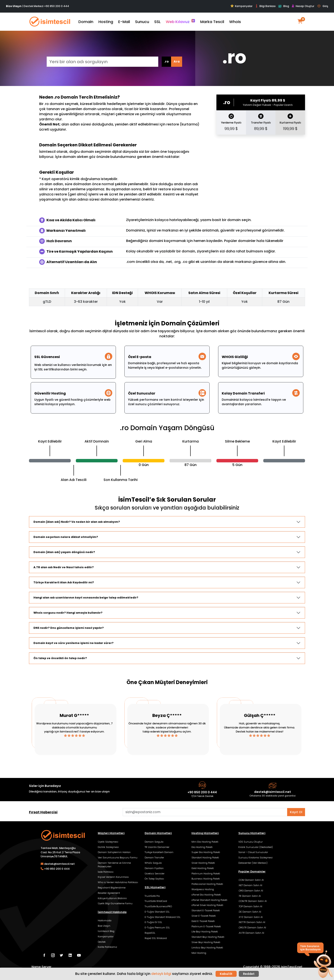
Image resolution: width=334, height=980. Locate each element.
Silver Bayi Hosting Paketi (206, 942)
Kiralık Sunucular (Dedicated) (256, 847)
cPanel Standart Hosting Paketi (209, 900)
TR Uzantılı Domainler (157, 847)
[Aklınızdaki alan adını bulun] (205, 812)
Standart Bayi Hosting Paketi (208, 937)
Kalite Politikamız (107, 947)
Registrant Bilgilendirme (112, 888)
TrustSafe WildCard (156, 901)
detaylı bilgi (161, 974)
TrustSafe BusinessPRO (158, 906)
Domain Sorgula (154, 842)
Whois (235, 22)
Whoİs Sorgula (153, 863)
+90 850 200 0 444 (57, 6)
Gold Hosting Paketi (203, 868)
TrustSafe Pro (152, 896)
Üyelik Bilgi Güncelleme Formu (115, 903)
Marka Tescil (212, 22)
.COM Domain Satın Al (251, 880)
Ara (177, 61)
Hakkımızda (105, 920)
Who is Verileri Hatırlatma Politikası (118, 882)
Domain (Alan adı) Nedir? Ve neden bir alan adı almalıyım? (77, 522)
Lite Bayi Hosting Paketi (205, 932)
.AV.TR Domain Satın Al (251, 933)
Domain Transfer (154, 858)
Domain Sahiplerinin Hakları (114, 852)
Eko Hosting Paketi (202, 847)
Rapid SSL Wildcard (156, 938)
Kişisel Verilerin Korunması (113, 877)
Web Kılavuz (180, 22)
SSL (157, 22)
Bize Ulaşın (104, 926)
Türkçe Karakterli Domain (159, 852)
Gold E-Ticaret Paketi (203, 921)
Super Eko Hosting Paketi (206, 852)
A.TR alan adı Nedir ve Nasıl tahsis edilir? (64, 567)
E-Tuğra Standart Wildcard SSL (163, 917)
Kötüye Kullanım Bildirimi (112, 898)
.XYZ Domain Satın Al (250, 917)
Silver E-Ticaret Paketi (204, 916)
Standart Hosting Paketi (205, 858)
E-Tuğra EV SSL (153, 922)
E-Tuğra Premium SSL (157, 928)
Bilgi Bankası (265, 6)
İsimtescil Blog (106, 931)
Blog (284, 6)
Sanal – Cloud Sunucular (253, 852)
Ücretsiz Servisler (155, 874)
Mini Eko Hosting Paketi (205, 842)
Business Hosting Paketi (206, 879)
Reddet (249, 974)
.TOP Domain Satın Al (250, 906)
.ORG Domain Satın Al (251, 891)
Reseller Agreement (109, 893)
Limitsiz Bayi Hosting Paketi (207, 948)
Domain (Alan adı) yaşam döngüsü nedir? (64, 552)
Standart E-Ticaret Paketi (206, 910)
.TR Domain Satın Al (250, 896)
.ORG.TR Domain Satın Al (252, 928)
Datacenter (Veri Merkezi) (253, 863)
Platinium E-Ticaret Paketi (206, 926)
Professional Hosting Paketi (207, 884)
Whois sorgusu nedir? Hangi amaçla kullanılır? (68, 613)
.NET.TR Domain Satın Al (252, 922)
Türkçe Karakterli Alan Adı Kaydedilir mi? (64, 582)
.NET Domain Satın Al (250, 885)
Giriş (323, 6)
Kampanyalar (241, 6)
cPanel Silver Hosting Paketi (207, 905)
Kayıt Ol (296, 812)
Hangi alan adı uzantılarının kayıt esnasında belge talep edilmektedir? (86, 598)
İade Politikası (106, 872)
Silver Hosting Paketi (203, 863)
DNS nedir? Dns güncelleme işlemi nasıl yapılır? (69, 628)
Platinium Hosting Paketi (206, 874)
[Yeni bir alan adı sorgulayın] (102, 62)
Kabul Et (226, 974)
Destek (102, 942)
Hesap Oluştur (303, 6)
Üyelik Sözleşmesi (108, 842)
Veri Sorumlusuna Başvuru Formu (118, 858)
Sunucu (142, 22)
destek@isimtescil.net (273, 792)
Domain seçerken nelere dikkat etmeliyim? (66, 537)
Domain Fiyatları (154, 868)
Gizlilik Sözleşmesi (108, 847)
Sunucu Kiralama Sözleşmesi (256, 858)
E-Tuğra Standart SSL (157, 912)
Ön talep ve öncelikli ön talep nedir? (60, 658)
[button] (323, 965)
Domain (86, 22)
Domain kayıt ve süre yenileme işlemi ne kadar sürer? (73, 643)
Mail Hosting (199, 953)
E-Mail (124, 22)
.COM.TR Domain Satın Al (253, 901)
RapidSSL (150, 933)
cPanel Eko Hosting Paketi (206, 895)
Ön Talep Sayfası (154, 879)
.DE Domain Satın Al (250, 912)
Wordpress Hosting (203, 889)
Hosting (106, 22)
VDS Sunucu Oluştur (250, 842)
